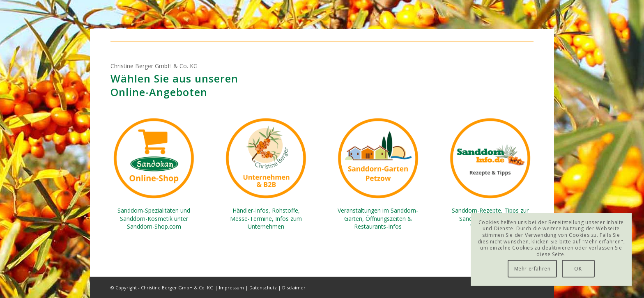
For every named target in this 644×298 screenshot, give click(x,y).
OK (578, 269)
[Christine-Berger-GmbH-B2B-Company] (266, 158)
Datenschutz (263, 288)
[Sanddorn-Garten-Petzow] (378, 158)
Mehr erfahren (532, 269)
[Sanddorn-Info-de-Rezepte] (490, 158)
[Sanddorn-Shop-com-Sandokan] (154, 158)
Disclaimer (294, 288)
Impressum (231, 288)
